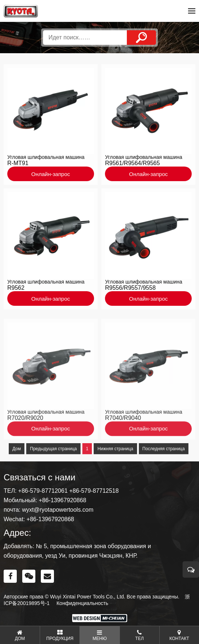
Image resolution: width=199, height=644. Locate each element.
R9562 (16, 290)
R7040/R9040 (123, 432)
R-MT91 (18, 165)
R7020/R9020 (25, 432)
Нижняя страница (115, 463)
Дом (17, 463)
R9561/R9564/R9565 (132, 165)
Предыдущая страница (53, 463)
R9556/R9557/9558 (130, 290)
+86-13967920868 (62, 500)
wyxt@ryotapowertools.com (58, 510)
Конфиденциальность (82, 603)
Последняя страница (164, 463)
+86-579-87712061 (43, 491)
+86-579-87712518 (94, 491)
